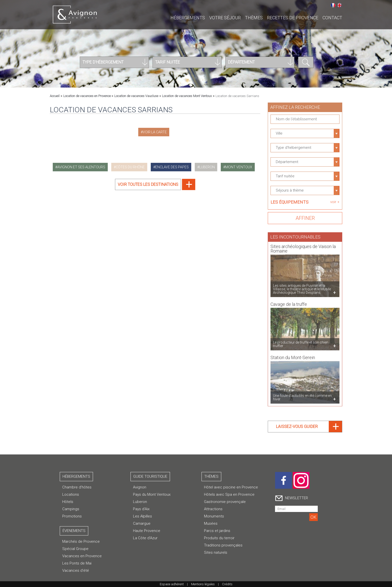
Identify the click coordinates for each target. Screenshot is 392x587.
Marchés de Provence (81, 541)
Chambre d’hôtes (77, 487)
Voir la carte (155, 132)
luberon (207, 167)
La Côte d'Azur (145, 538)
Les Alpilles (142, 516)
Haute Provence (147, 531)
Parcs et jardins (217, 531)
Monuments (214, 516)
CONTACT (332, 18)
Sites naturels (216, 552)
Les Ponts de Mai (77, 563)
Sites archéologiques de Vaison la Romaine (303, 246)
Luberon (140, 502)
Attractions (213, 509)
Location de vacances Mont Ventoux (187, 96)
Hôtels (68, 502)
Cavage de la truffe (289, 302)
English (339, 5)
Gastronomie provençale (225, 502)
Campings (71, 509)
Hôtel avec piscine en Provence (231, 487)
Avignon (140, 487)
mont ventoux (239, 167)
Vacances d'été (76, 570)
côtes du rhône (130, 167)
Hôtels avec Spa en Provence (229, 494)
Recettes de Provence (293, 18)
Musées (211, 523)
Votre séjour (225, 18)
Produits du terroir (219, 538)
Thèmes (254, 18)
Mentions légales (203, 584)
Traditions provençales (223, 545)
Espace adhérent (172, 584)
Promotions (72, 516)
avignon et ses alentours (81, 167)
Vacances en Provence (82, 556)
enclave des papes (172, 167)
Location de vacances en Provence (87, 96)
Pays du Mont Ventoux (152, 494)
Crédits (227, 584)
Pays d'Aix (141, 509)
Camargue (142, 523)
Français (333, 5)
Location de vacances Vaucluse (136, 96)
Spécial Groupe (75, 549)
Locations (71, 494)
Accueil (55, 96)
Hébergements (188, 18)
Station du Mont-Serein (293, 355)
